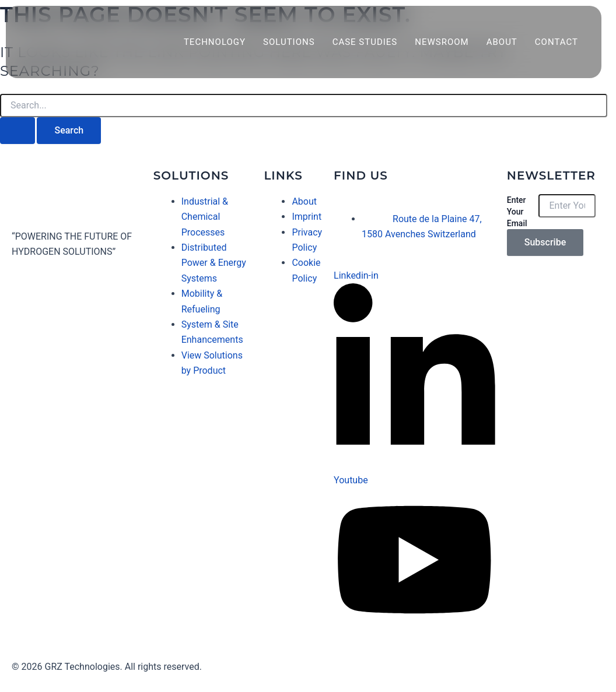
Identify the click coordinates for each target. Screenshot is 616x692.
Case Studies (365, 42)
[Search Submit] (17, 131)
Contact (556, 42)
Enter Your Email (517, 212)
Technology (215, 42)
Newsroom (442, 42)
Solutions (289, 42)
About (502, 42)
